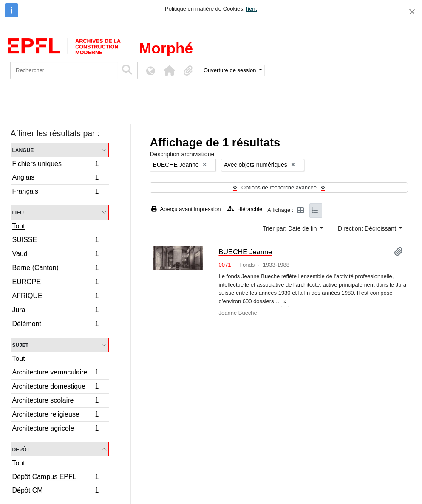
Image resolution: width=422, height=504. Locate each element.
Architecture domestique (55, 387)
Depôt (21, 449)
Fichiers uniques (55, 165)
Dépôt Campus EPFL (55, 478)
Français (55, 192)
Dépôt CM (55, 491)
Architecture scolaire (55, 401)
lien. (252, 9)
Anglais (55, 179)
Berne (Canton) (55, 269)
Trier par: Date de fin (291, 228)
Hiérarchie (245, 209)
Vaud (55, 255)
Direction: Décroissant (368, 228)
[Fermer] (412, 12)
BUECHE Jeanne (245, 252)
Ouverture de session (231, 70)
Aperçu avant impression (186, 209)
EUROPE (55, 283)
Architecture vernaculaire (55, 373)
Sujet (21, 345)
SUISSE (55, 241)
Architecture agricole (55, 429)
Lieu (18, 212)
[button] (169, 70)
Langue (23, 150)
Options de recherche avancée (279, 187)
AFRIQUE (55, 297)
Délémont (55, 325)
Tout (19, 226)
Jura (55, 311)
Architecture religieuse (55, 415)
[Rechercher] (64, 70)
